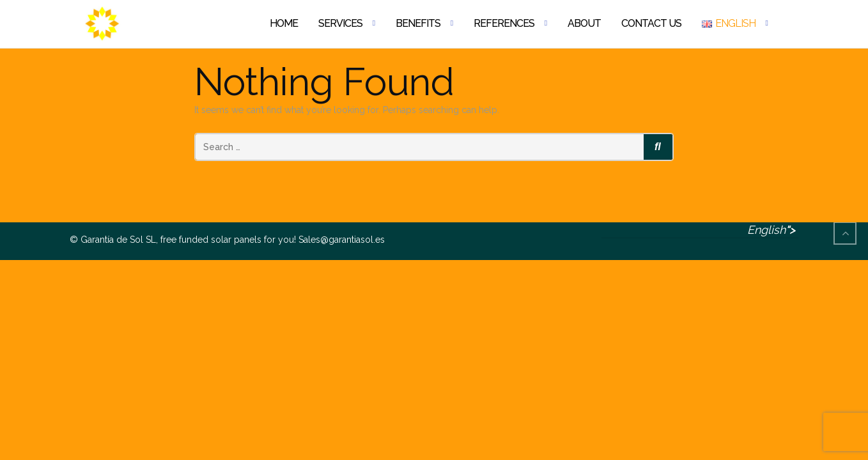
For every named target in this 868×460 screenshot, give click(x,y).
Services (340, 23)
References (504, 23)
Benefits (418, 23)
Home (284, 23)
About (584, 23)
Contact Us (651, 23)
